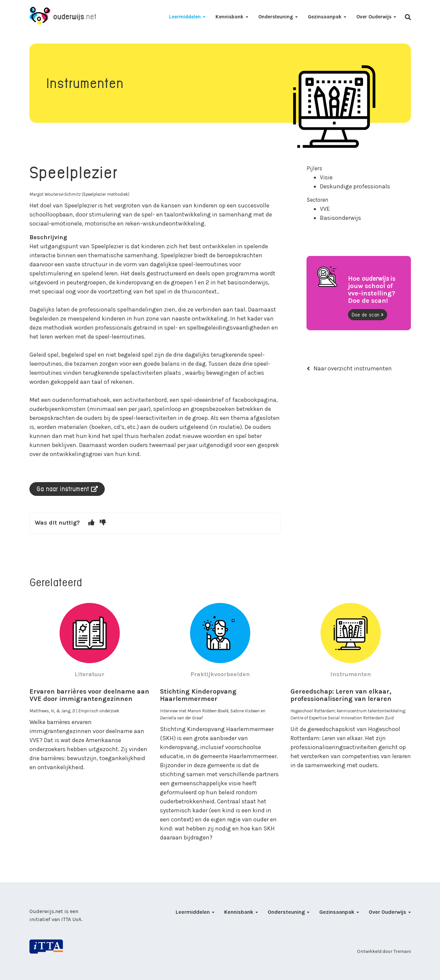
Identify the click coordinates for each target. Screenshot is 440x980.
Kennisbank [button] (232, 17)
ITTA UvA (71, 919)
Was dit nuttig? (57, 523)
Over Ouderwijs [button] (376, 17)
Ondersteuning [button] (278, 17)
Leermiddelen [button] (187, 17)
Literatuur (90, 674)
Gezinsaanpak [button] (327, 17)
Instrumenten (351, 674)
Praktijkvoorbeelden (220, 674)
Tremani (402, 951)
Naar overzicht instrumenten (349, 368)
